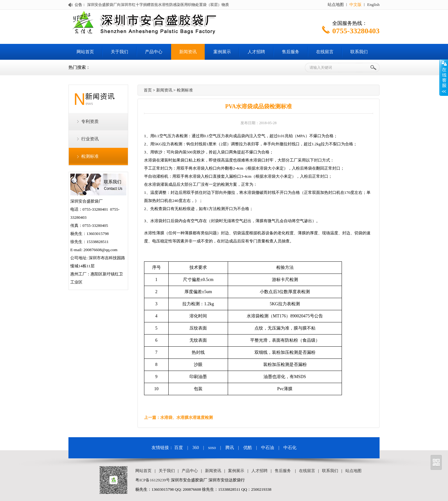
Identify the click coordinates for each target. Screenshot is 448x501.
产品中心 (154, 52)
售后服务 (291, 52)
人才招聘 (256, 52)
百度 (179, 448)
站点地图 (336, 5)
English (373, 5)
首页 (148, 90)
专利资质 (90, 122)
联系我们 (359, 52)
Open (444, 77)
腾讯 (230, 448)
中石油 (268, 448)
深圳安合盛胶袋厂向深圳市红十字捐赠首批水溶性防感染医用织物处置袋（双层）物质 (158, 5)
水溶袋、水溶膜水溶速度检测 (187, 417)
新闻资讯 (188, 52)
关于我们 (119, 52)
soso (212, 448)
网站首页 (85, 52)
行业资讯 (90, 139)
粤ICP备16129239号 (153, 480)
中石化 (290, 448)
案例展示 (222, 52)
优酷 (248, 448)
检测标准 (90, 156)
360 (196, 448)
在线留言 (325, 52)
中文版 (355, 5)
